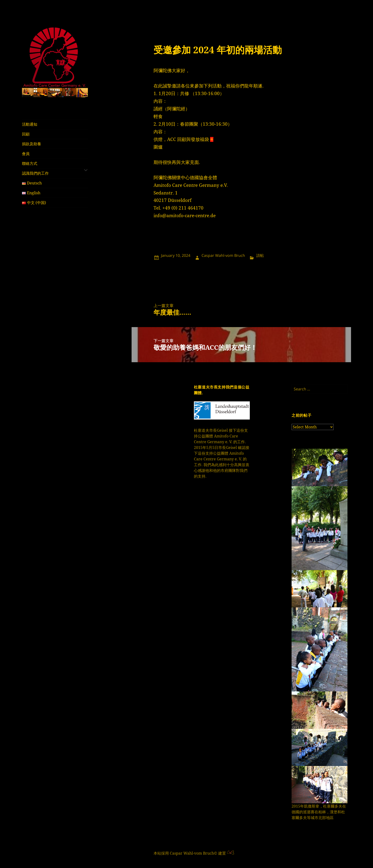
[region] (55, 93)
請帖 (260, 255)
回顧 (26, 134)
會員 (26, 154)
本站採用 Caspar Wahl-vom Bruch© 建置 (190, 853)
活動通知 (30, 124)
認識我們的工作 (35, 173)
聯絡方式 (30, 163)
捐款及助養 (32, 144)
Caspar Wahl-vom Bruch (223, 255)
